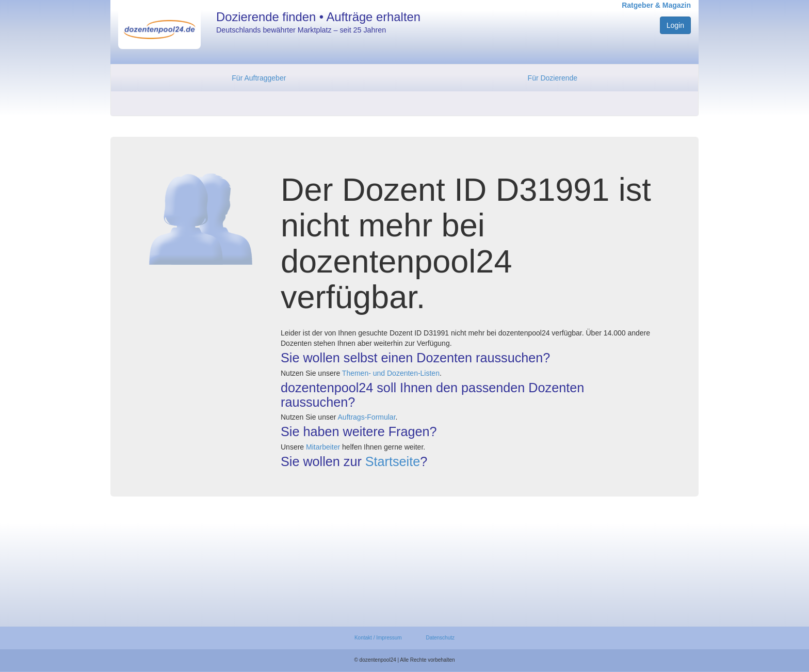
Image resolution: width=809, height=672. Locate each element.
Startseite (393, 461)
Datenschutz (440, 638)
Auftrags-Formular (367, 417)
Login (675, 25)
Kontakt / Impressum (378, 638)
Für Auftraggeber (259, 78)
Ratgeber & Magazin (656, 5)
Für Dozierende (553, 78)
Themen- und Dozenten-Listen (391, 373)
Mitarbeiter (323, 447)
